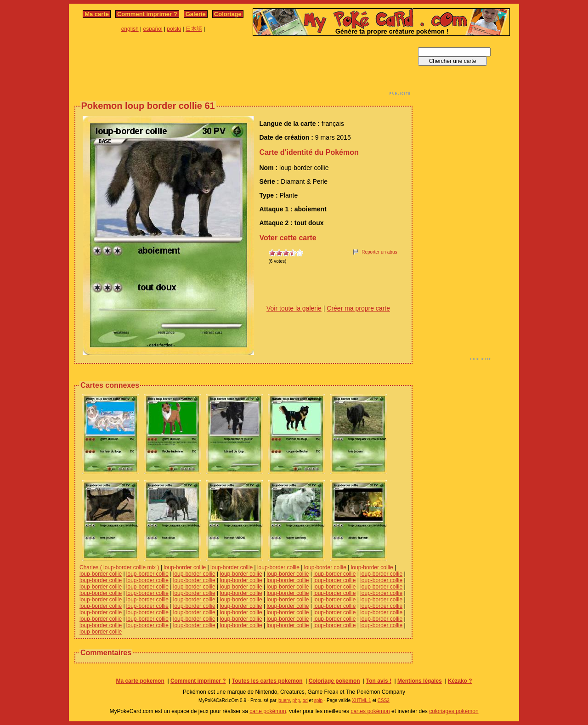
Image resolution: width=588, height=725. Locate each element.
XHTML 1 (362, 700)
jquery (284, 700)
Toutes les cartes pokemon (267, 681)
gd (305, 700)
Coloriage (228, 14)
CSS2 (384, 700)
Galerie (196, 14)
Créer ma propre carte (358, 308)
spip (318, 700)
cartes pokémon (370, 711)
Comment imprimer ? (147, 14)
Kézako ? (460, 681)
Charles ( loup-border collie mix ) (119, 567)
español (153, 29)
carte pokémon (268, 711)
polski (174, 29)
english (130, 29)
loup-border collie (185, 567)
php (296, 700)
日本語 (194, 29)
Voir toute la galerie (294, 308)
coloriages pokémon (454, 711)
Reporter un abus (379, 252)
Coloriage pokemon (334, 681)
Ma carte (97, 14)
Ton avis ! (379, 681)
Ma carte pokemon (140, 681)
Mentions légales (420, 681)
